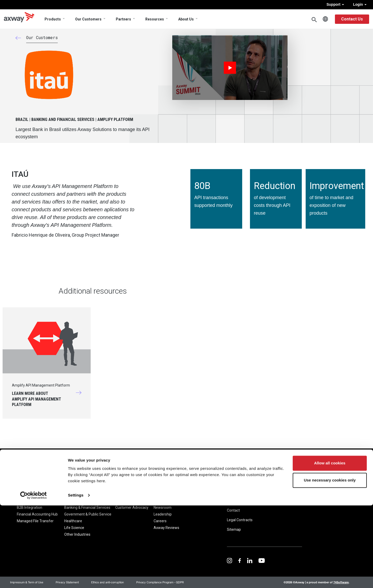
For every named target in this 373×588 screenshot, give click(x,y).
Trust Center (271, 491)
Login (360, 4)
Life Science (74, 528)
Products (53, 19)
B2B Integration (30, 507)
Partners (123, 19)
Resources (155, 19)
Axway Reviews (166, 528)
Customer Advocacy (132, 507)
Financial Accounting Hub (37, 514)
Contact (233, 510)
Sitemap (234, 529)
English (325, 19)
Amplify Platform (31, 501)
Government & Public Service (88, 514)
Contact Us (352, 19)
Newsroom (163, 507)
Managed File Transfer (35, 521)
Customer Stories (130, 501)
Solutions (72, 492)
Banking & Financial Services (87, 507)
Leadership (163, 514)
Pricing (190, 492)
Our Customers (88, 19)
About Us (186, 19)
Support (335, 4)
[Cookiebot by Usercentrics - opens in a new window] (34, 578)
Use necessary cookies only (330, 563)
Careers (160, 521)
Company (162, 492)
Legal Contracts (240, 520)
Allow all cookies (330, 546)
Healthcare (73, 521)
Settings (76, 578)
